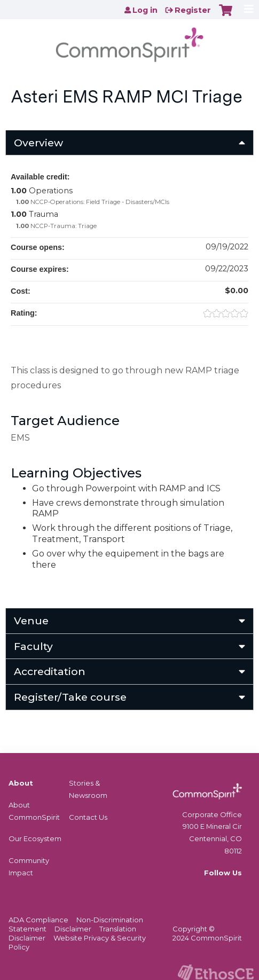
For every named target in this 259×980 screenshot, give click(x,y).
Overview (38, 143)
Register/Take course (70, 697)
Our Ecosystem (35, 838)
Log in (145, 10)
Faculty (33, 646)
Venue (31, 621)
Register (193, 10)
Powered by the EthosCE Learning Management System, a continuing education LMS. (216, 972)
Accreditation (50, 671)
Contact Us (88, 817)
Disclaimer (73, 929)
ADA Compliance (38, 920)
